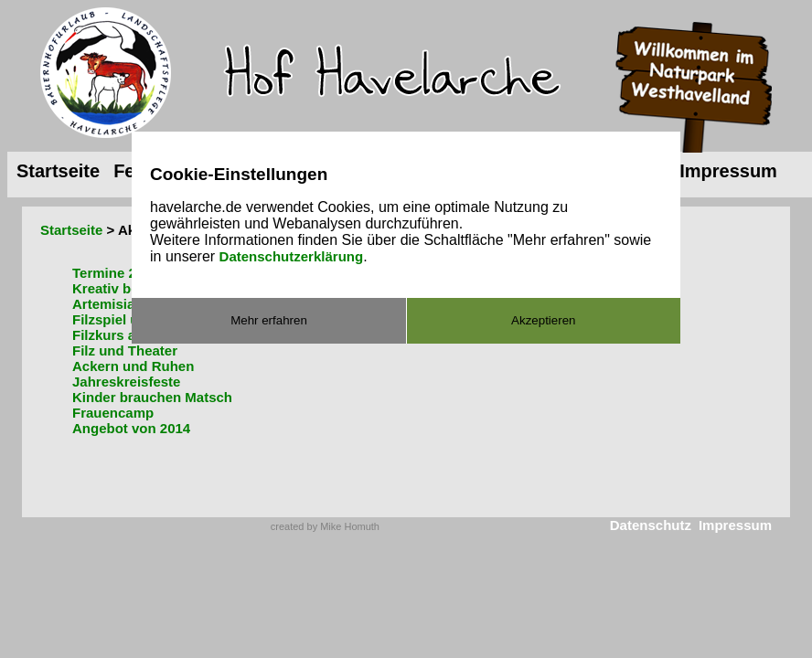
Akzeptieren (543, 320)
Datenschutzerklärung (292, 256)
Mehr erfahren (269, 320)
